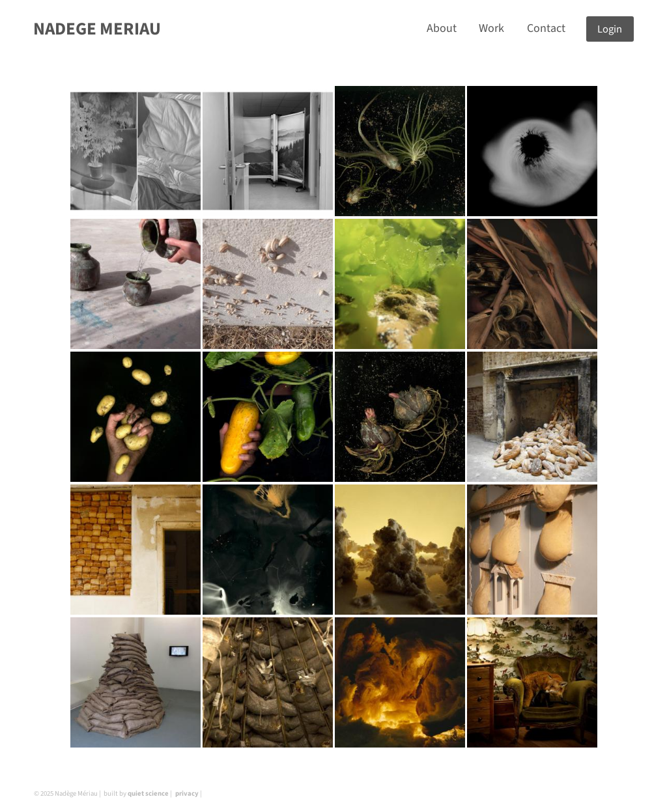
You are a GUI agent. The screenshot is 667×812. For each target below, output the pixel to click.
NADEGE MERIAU (97, 29)
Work (491, 28)
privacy (187, 793)
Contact (546, 28)
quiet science (148, 793)
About (442, 28)
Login (610, 29)
